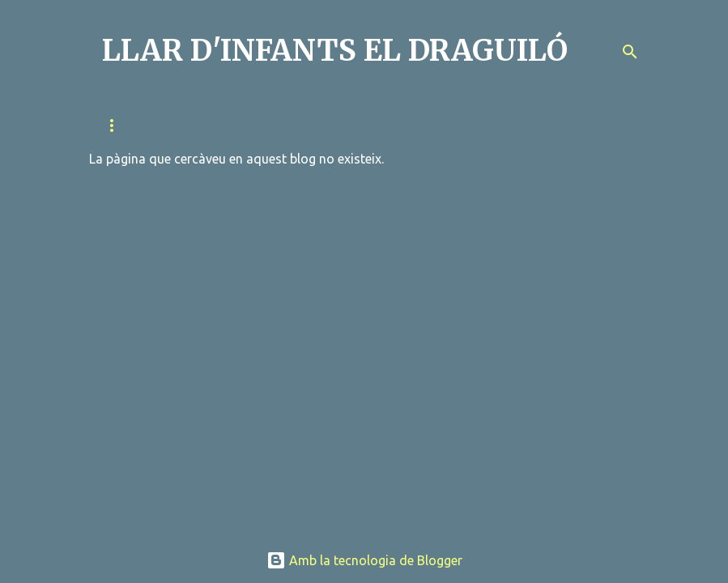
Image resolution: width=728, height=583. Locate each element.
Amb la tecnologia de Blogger (364, 560)
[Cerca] (630, 52)
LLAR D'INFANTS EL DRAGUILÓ (335, 51)
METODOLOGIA (390, 125)
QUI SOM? (126, 125)
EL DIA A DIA (496, 125)
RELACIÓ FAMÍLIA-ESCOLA (251, 125)
